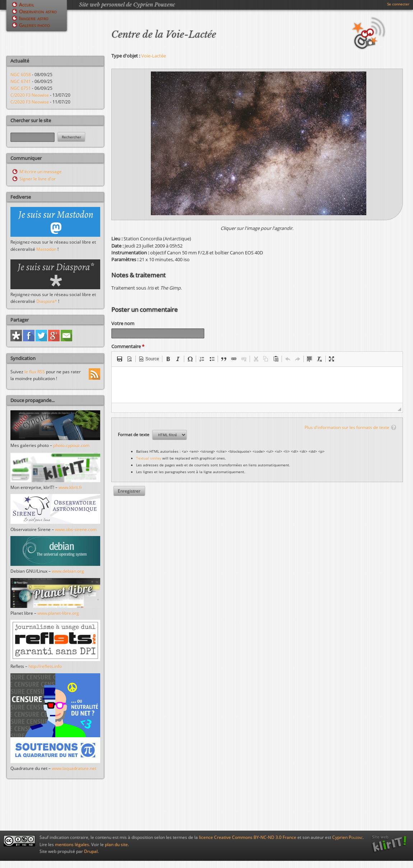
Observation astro (38, 11)
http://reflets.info (45, 666)
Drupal (91, 851)
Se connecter (398, 4)
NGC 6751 (21, 88)
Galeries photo (34, 25)
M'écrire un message (41, 172)
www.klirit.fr (70, 487)
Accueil (27, 4)
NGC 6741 (21, 81)
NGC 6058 (21, 75)
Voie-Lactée (154, 56)
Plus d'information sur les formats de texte (347, 428)
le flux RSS (35, 372)
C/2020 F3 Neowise (30, 95)
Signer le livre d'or (38, 179)
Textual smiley (149, 459)
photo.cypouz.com (71, 445)
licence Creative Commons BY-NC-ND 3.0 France (248, 837)
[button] (120, 360)
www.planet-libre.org (58, 613)
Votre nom (123, 323)
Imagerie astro (34, 18)
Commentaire (128, 347)
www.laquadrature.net (74, 768)
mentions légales (72, 844)
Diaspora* (47, 301)
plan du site (116, 844)
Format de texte (134, 436)
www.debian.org (68, 571)
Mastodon (46, 249)
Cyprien (347, 837)
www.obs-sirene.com (76, 529)
